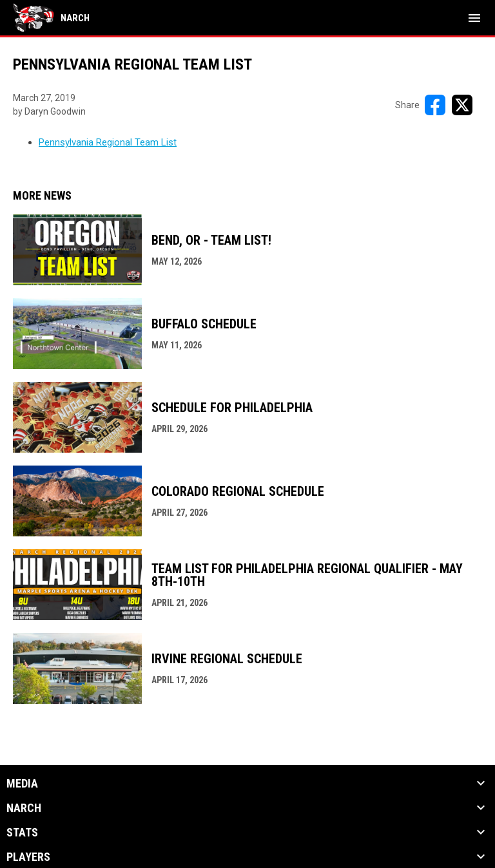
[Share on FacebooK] (435, 105)
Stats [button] (22, 833)
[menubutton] (474, 18)
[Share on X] (462, 105)
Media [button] (22, 784)
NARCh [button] (24, 808)
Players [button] (28, 857)
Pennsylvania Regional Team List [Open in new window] (108, 142)
